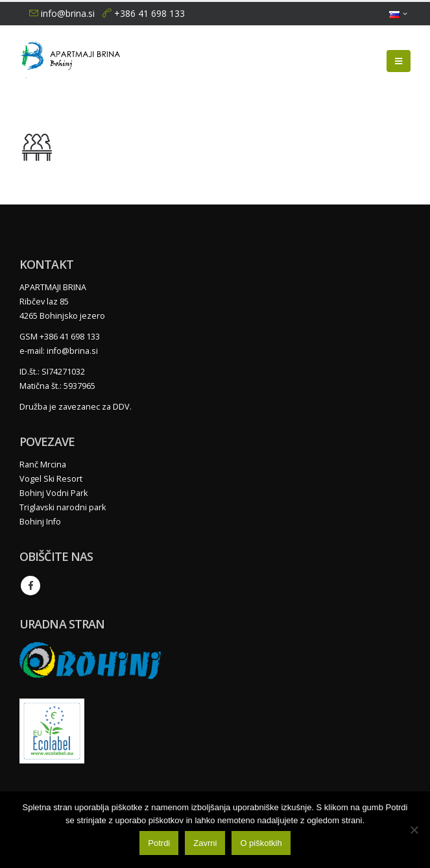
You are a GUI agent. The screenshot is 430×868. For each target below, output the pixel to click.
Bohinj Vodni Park (54, 493)
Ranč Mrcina (43, 465)
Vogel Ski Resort (51, 479)
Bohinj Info (40, 522)
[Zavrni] (414, 830)
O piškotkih (261, 843)
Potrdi (159, 843)
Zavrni (205, 843)
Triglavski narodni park (63, 507)
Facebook (30, 586)
